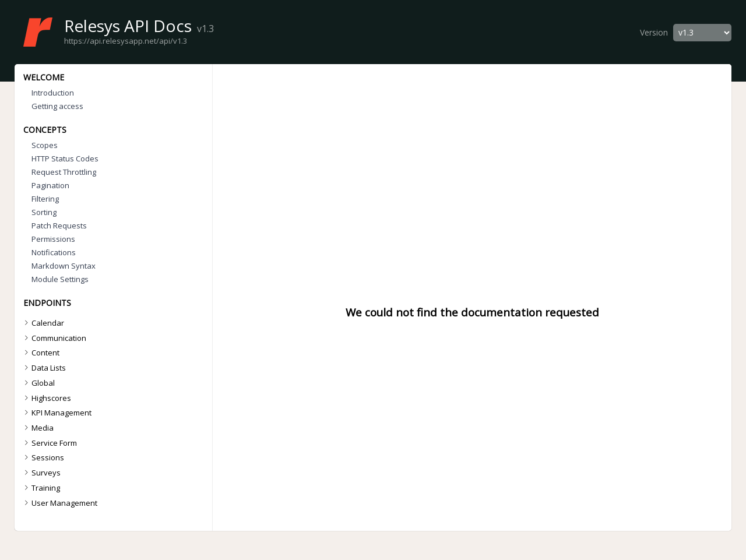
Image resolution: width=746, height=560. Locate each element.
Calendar (43, 323)
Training (41, 488)
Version (654, 32)
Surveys (41, 473)
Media (37, 428)
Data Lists (43, 368)
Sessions (43, 457)
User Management (59, 503)
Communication (54, 338)
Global (38, 383)
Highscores (46, 398)
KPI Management (56, 413)
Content (40, 353)
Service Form (49, 443)
